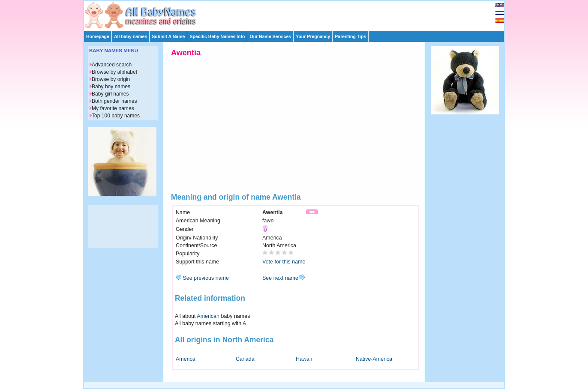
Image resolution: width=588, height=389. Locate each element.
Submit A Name (168, 36)
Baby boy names (111, 87)
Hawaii (304, 359)
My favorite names (113, 108)
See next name (284, 278)
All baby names (130, 36)
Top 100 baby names (116, 116)
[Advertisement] (298, 14)
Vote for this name (284, 262)
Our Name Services (270, 36)
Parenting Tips (350, 36)
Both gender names (114, 101)
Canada (245, 359)
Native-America (374, 359)
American (208, 316)
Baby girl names (110, 94)
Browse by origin (111, 79)
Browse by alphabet (114, 72)
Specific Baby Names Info (217, 36)
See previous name (202, 278)
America (186, 359)
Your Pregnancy (313, 36)
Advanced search (112, 65)
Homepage (98, 36)
